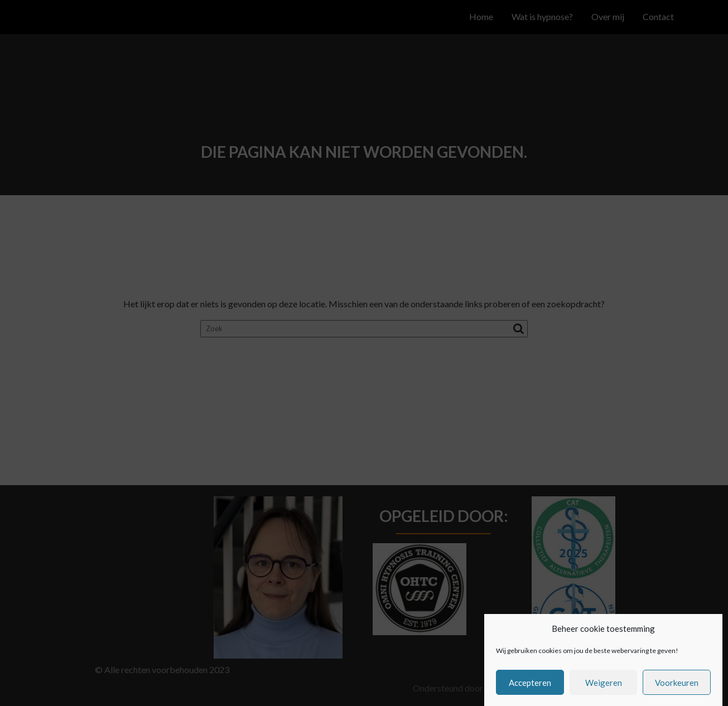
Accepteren (530, 689)
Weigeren (604, 689)
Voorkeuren (677, 689)
